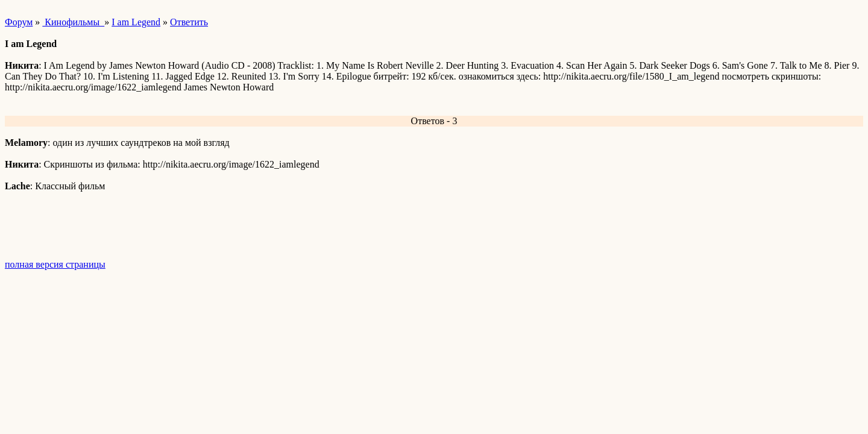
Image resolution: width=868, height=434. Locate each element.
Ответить (189, 22)
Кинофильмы (73, 22)
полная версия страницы (55, 264)
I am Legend (136, 22)
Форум (19, 22)
